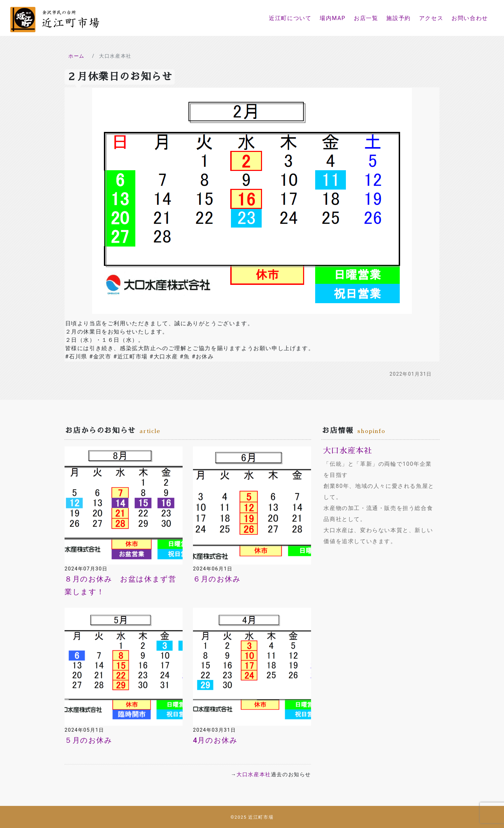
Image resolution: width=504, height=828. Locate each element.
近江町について (290, 18)
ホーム (76, 56)
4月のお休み (215, 740)
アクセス (431, 18)
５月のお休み (89, 740)
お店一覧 (366, 18)
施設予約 (398, 18)
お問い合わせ (470, 18)
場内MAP (333, 18)
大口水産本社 (254, 774)
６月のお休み (217, 579)
